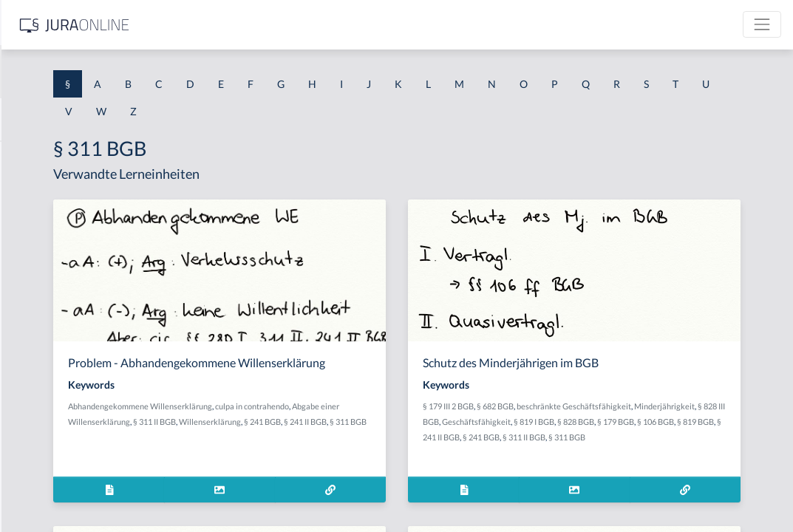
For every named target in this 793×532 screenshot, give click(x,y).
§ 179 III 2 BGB (566, 406)
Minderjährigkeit (571, 422)
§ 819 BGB (679, 437)
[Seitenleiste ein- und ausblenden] (213, 23)
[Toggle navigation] (762, 24)
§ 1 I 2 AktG (38, 357)
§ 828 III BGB (627, 422)
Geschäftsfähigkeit (687, 422)
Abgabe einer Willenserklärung (318, 436)
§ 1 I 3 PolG (38, 423)
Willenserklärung (453, 436)
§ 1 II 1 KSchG (43, 490)
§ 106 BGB (639, 437)
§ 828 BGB (559, 437)
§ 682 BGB (613, 406)
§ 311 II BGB (398, 436)
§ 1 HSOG (34, 290)
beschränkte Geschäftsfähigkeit (692, 406)
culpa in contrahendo (446, 420)
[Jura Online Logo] (310, 25)
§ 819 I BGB (745, 422)
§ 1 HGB (31, 257)
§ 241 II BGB (324, 451)
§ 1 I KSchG (38, 456)
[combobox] (118, 72)
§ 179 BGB (599, 437)
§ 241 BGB (281, 451)
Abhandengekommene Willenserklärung (334, 420)
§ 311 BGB (367, 451)
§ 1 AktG (31, 157)
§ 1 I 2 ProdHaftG (52, 390)
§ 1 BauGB (35, 190)
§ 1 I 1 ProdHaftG (52, 323)
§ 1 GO (27, 224)
